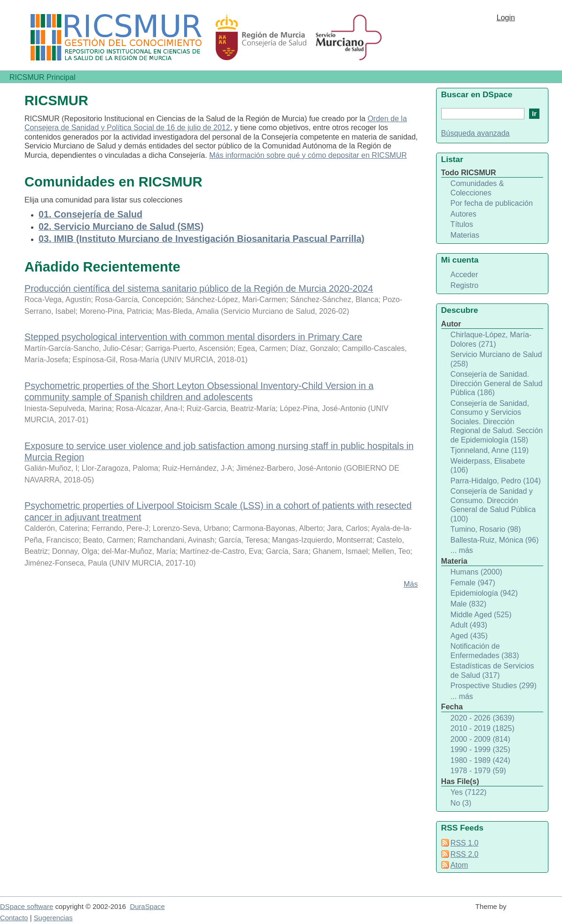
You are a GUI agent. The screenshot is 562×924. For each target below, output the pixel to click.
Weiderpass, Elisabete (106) (488, 466)
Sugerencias (53, 918)
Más (411, 584)
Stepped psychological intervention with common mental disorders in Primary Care (193, 337)
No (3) (461, 803)
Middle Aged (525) (481, 615)
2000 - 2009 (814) (480, 739)
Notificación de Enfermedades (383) (485, 651)
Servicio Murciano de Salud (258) (496, 359)
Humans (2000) (476, 572)
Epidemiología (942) (484, 593)
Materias (465, 235)
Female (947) (473, 583)
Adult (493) (469, 625)
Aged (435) (469, 636)
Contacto (14, 918)
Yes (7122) (469, 792)
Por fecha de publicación (492, 203)
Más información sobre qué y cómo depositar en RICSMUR (308, 155)
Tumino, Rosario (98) (486, 529)
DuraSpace (147, 907)
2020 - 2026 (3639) (483, 718)
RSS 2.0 (465, 854)
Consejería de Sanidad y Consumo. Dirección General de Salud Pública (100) (493, 505)
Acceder (464, 275)
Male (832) (468, 604)
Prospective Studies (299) (494, 686)
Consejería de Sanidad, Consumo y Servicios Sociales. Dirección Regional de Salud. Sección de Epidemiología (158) (497, 422)
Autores (464, 214)
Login (506, 18)
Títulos (462, 224)
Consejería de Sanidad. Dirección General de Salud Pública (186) (497, 383)
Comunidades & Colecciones (477, 188)
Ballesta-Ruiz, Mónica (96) (495, 540)
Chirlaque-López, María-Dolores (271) (491, 339)
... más (462, 550)
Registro (465, 285)
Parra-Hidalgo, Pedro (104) (496, 481)
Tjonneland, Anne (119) (490, 450)
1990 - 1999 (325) (480, 749)
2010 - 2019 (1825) (483, 728)
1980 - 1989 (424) (480, 760)
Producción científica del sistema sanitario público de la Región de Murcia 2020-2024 (199, 288)
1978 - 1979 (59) (478, 771)
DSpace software (27, 907)
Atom (459, 865)
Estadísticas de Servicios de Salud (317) (492, 671)
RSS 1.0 (465, 843)
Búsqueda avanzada (476, 133)
